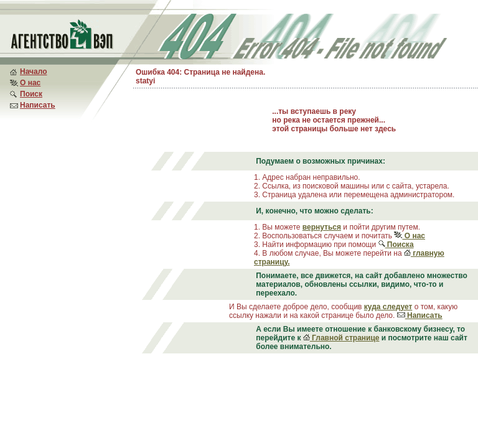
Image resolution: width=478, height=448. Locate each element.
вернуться (322, 227)
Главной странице (341, 338)
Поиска (396, 245)
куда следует (388, 307)
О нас (30, 83)
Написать (38, 105)
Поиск (31, 94)
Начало (33, 72)
